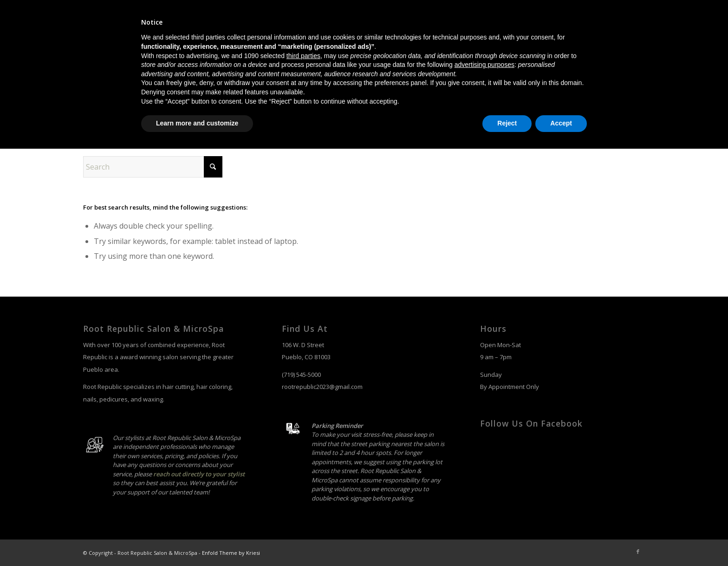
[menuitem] (461, 56)
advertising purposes (484, 482)
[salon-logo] (125, 56)
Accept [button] (561, 540)
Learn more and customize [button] (197, 540)
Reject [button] (507, 540)
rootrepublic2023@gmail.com (322, 387)
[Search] (636, 56)
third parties (303, 473)
